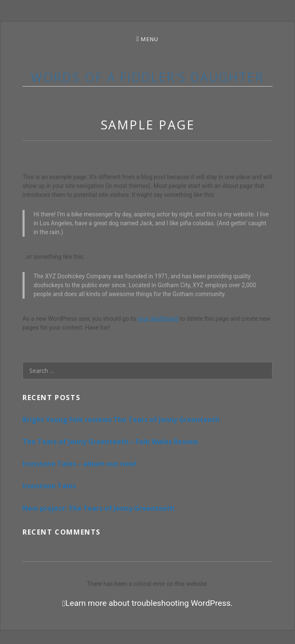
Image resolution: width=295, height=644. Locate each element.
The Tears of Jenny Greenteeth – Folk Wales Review (110, 442)
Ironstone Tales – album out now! (80, 464)
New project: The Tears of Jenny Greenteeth (98, 508)
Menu (150, 39)
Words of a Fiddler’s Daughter (147, 77)
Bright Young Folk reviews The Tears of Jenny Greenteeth (121, 420)
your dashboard (158, 319)
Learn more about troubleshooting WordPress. (149, 603)
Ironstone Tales (49, 486)
